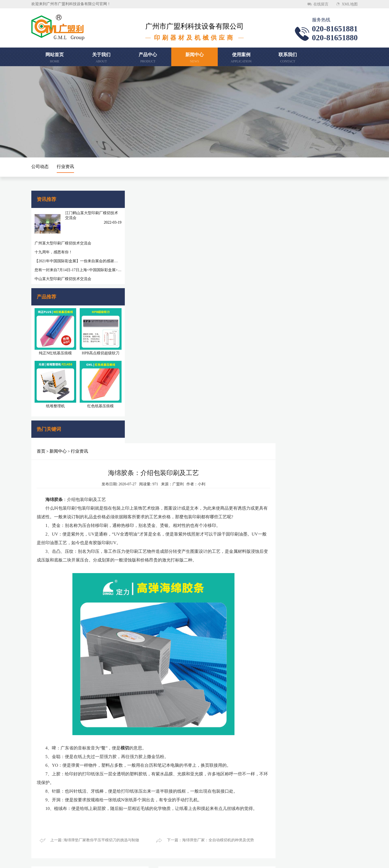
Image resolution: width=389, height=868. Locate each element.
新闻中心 (145, 198)
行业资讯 (65, 166)
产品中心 (86, 797)
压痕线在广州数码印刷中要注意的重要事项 (284, 638)
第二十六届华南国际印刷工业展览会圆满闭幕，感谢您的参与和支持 (163, 702)
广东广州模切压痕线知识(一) (272, 659)
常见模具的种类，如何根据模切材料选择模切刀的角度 (288, 702)
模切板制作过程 (261, 649)
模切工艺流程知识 (263, 691)
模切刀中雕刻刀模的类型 (144, 649)
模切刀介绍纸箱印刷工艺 (144, 670)
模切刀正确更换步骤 (140, 659)
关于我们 (42, 797)
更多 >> (222, 626)
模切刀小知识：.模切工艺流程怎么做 (279, 680)
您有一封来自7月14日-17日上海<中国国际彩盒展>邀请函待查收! (72, 266)
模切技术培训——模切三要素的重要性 (155, 723)
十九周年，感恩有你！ (53, 248)
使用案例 (86, 808)
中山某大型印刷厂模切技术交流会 (63, 275)
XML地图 (350, 4)
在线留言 (321, 4)
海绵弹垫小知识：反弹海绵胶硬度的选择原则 (286, 733)
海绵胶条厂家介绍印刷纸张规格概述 (278, 723)
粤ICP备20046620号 (259, 859)
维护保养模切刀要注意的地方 (148, 733)
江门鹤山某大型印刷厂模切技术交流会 (83, 215)
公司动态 (40, 166)
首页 (128, 198)
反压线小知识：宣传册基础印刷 (150, 638)
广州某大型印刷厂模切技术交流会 (63, 239)
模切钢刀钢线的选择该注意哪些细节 (153, 712)
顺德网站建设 (288, 859)
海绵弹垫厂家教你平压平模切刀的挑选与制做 (161, 680)
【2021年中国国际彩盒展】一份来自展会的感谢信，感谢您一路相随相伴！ (72, 257)
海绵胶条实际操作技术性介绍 (273, 712)
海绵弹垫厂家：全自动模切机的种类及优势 (159, 691)
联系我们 (42, 819)
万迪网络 (311, 859)
